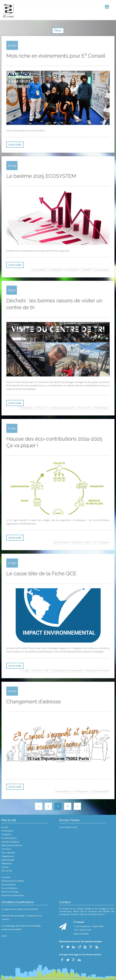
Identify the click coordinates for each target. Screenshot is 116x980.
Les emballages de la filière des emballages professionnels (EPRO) (21, 928)
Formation (6, 849)
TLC (94, 543)
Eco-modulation (73, 270)
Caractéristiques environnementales (67, 671)
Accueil (5, 827)
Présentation (7, 831)
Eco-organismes (101, 270)
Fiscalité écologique (10, 842)
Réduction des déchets (12, 845)
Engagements (8, 856)
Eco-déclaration (56, 270)
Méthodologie (8, 860)
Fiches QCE (37, 671)
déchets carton (84, 408)
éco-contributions (61, 543)
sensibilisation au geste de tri (62, 408)
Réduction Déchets (10, 892)
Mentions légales (77, 977)
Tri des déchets (26, 408)
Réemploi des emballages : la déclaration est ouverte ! (22, 917)
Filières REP (77, 543)
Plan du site (7, 871)
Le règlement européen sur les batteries (20, 909)
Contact (5, 867)
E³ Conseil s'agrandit (100, 792)
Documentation (9, 884)
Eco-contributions (10, 888)
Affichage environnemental (97, 671)
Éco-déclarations (9, 838)
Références (7, 863)
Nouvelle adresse (63, 792)
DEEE (87, 543)
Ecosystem (104, 543)
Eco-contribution (39, 270)
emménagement (81, 792)
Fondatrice (6, 834)
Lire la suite (15, 145)
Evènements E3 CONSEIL (13, 881)
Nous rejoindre (8, 853)
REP (47, 671)
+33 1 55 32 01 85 (82, 930)
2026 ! (4, 936)
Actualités (6, 877)
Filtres (58, 31)
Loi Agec (26, 671)
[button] (107, 7)
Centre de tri (41, 408)
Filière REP (87, 270)
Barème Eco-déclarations (13, 895)
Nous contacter (81, 934)
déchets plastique (101, 408)
